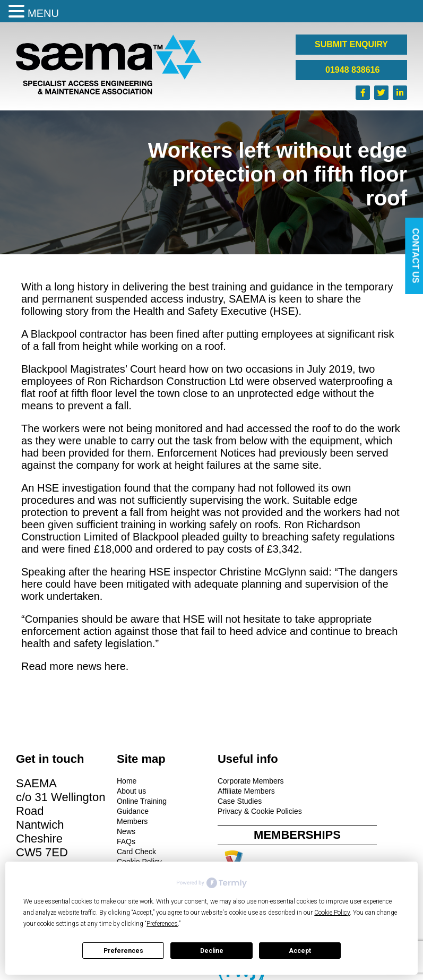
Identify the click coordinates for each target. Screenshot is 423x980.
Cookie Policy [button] (332, 913)
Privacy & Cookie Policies (258, 811)
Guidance (132, 811)
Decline (212, 951)
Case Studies (238, 801)
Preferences (123, 951)
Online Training (141, 801)
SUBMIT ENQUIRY (351, 44)
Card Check (135, 852)
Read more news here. (75, 666)
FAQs (125, 841)
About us (130, 791)
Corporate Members (249, 781)
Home (126, 781)
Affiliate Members (244, 791)
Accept (300, 951)
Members (131, 821)
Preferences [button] (162, 924)
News (125, 831)
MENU (43, 13)
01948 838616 (352, 70)
